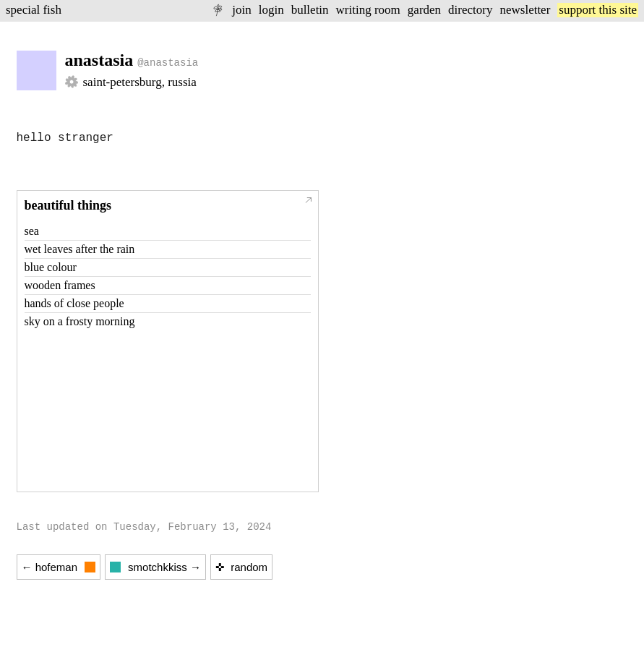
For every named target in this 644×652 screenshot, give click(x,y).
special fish (34, 10)
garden (424, 10)
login (271, 10)
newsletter (525, 10)
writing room (368, 10)
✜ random (241, 567)
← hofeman (59, 567)
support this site (598, 10)
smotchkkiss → (155, 567)
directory (470, 10)
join (241, 10)
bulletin (310, 10)
